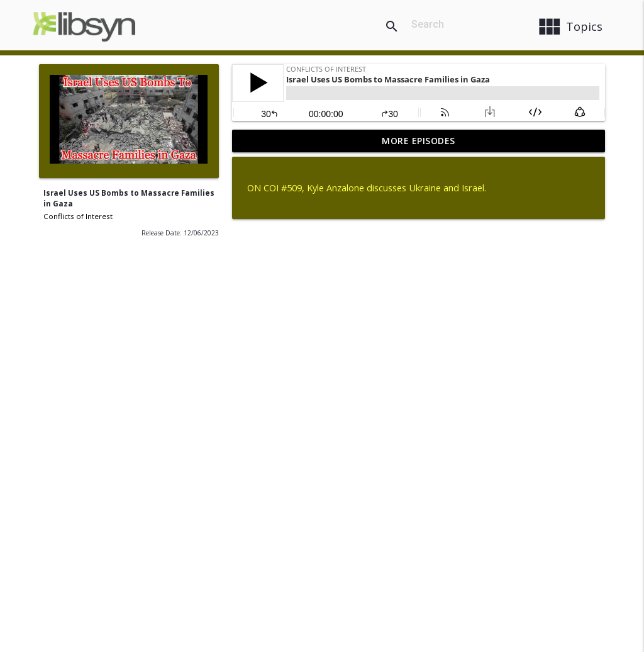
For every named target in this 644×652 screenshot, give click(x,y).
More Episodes (419, 141)
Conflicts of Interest (78, 216)
